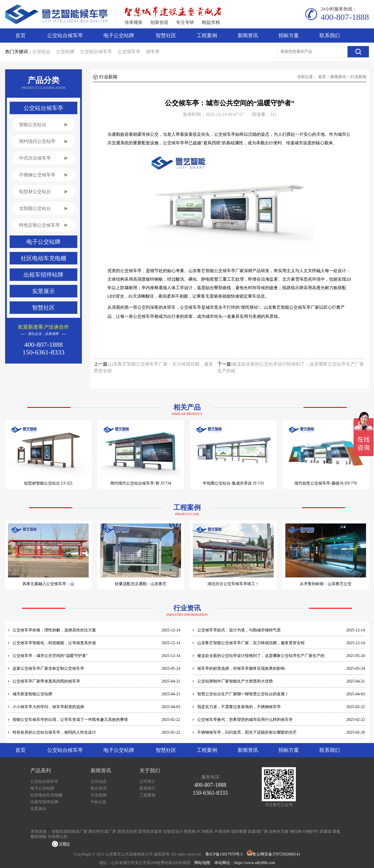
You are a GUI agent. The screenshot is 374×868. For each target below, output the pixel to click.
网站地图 (202, 863)
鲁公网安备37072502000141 (276, 854)
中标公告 (99, 802)
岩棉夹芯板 (279, 832)
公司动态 (99, 782)
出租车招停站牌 (44, 802)
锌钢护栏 (311, 832)
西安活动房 (127, 832)
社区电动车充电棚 (46, 795)
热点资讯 (99, 788)
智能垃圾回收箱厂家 (70, 832)
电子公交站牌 (119, 36)
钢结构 (296, 832)
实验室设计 (173, 832)
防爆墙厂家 (258, 832)
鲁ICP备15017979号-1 (224, 854)
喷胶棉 (190, 832)
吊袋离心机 (58, 837)
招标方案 (289, 36)
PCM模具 (205, 832)
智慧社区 (166, 36)
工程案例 (207, 36)
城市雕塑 (239, 832)
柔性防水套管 (150, 832)
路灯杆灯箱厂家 (102, 832)
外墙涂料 (222, 832)
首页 (20, 36)
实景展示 (38, 809)
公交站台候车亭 (65, 36)
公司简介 (147, 782)
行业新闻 (358, 77)
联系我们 (330, 36)
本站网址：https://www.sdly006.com (245, 863)
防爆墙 (326, 832)
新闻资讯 (248, 36)
